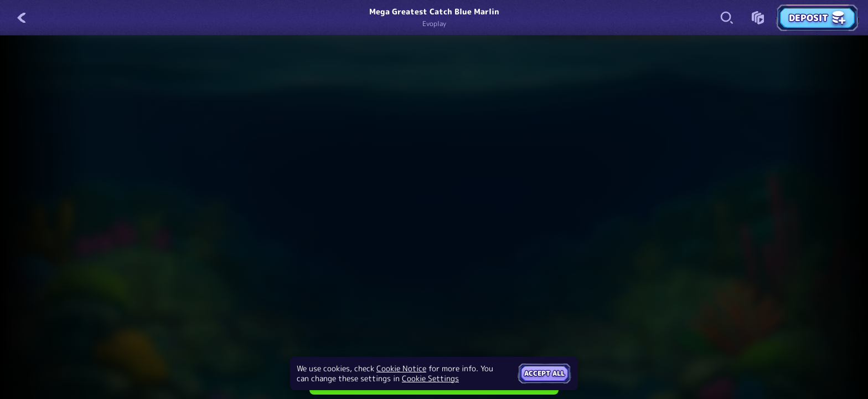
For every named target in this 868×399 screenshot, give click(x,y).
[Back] (22, 18)
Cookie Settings (430, 378)
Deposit (817, 18)
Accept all (544, 373)
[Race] (758, 18)
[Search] (727, 18)
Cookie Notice (401, 369)
